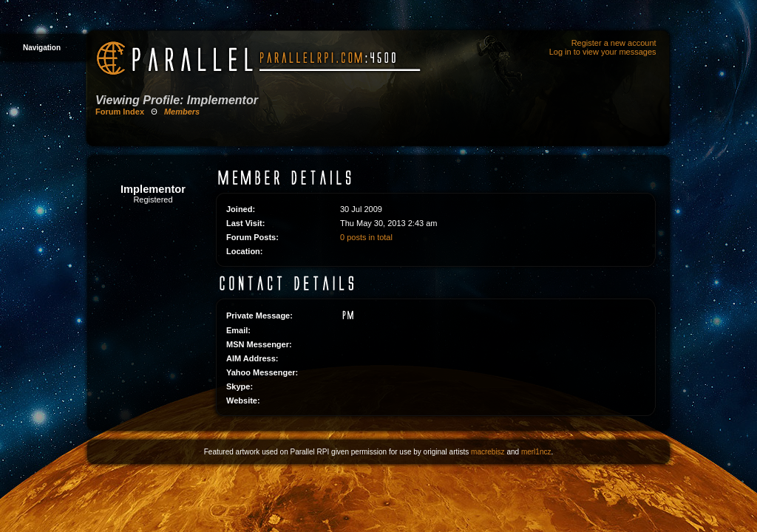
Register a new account (614, 43)
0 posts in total (366, 237)
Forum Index (120, 112)
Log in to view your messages (603, 52)
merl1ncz (536, 452)
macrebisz (488, 452)
